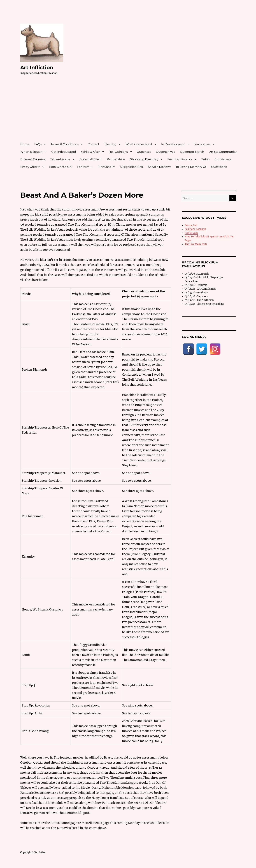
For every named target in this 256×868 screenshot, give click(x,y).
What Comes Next (139, 144)
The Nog (110, 144)
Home (25, 144)
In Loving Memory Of (191, 167)
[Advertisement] (129, 112)
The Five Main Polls (196, 244)
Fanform (83, 167)
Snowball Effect (91, 159)
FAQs (38, 144)
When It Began (31, 152)
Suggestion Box (131, 167)
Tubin (206, 159)
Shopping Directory (144, 159)
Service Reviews (160, 167)
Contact (93, 144)
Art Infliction (37, 67)
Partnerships (116, 159)
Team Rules (202, 144)
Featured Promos (180, 159)
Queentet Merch (192, 152)
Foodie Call (191, 225)
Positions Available (196, 229)
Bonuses (105, 167)
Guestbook (219, 167)
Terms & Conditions (65, 144)
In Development (173, 144)
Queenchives (166, 152)
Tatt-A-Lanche (60, 159)
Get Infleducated (64, 152)
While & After (90, 152)
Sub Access (223, 159)
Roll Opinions (118, 152)
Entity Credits (30, 167)
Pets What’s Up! (61, 167)
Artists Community (223, 152)
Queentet (144, 152)
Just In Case (191, 233)
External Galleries (33, 159)
